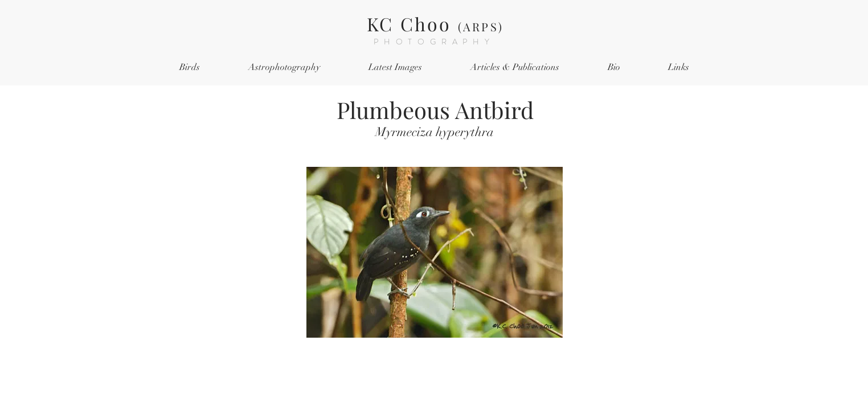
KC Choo (435, 24)
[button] (189, 67)
